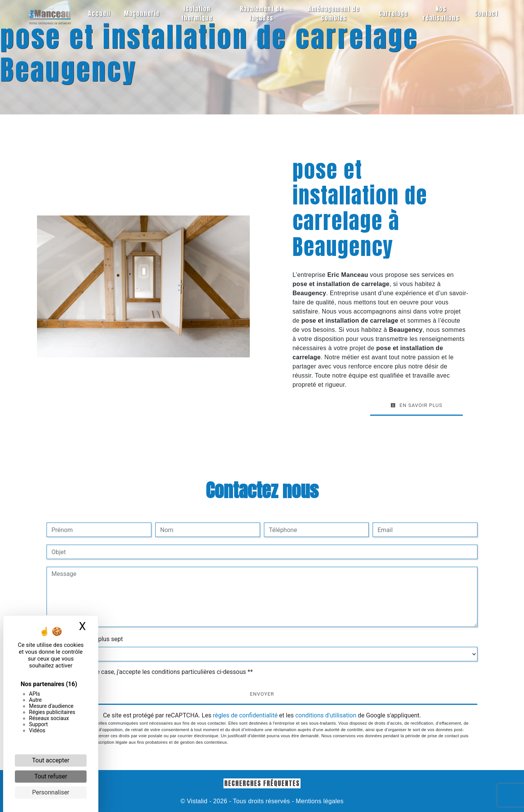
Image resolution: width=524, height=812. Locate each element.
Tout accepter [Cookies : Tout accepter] (51, 760)
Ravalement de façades (261, 13)
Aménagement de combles (334, 13)
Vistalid (197, 801)
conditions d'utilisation (326, 715)
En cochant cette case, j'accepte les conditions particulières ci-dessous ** (154, 672)
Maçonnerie (142, 13)
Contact (486, 13)
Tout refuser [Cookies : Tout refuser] (51, 776)
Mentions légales (319, 801)
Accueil (99, 13)
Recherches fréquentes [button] (262, 783)
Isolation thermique (197, 13)
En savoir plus (416, 405)
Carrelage (393, 13)
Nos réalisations (441, 13)
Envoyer (262, 694)
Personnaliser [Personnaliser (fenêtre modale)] (51, 792)
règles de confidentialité (245, 715)
